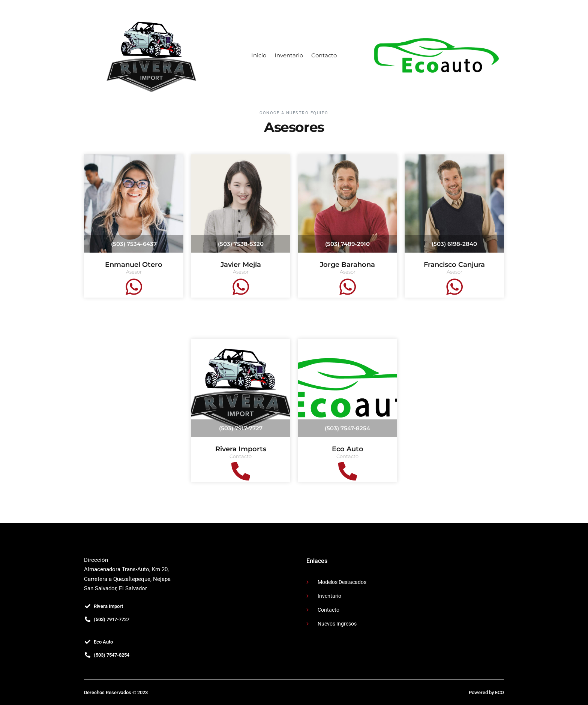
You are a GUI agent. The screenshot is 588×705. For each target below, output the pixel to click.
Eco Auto (348, 449)
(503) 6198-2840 (454, 244)
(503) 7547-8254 (347, 428)
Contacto (324, 55)
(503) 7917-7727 (241, 428)
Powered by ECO (486, 692)
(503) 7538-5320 (241, 244)
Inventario (289, 55)
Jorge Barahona (347, 265)
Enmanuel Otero (134, 265)
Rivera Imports (241, 449)
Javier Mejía (241, 265)
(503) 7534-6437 (134, 244)
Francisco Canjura (454, 265)
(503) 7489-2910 (347, 244)
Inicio (259, 55)
